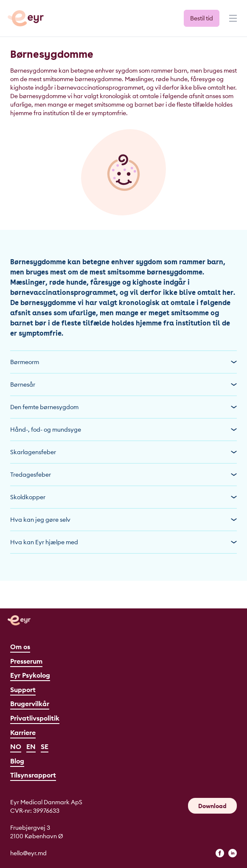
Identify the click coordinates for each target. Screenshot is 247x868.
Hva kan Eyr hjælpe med (123, 542)
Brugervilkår (30, 704)
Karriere (23, 732)
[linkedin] (233, 853)
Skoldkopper (123, 497)
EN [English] (31, 746)
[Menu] (232, 22)
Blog (17, 761)
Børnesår (123, 385)
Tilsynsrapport (33, 775)
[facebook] (220, 853)
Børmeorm (123, 362)
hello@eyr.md (28, 853)
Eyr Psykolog (30, 675)
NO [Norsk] (16, 746)
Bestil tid (202, 18)
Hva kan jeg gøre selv (123, 520)
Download (212, 806)
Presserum (26, 661)
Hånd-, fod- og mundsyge (123, 430)
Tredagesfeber (123, 475)
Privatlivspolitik (35, 718)
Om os (20, 647)
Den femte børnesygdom (123, 407)
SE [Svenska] (45, 746)
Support (23, 690)
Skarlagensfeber (123, 452)
